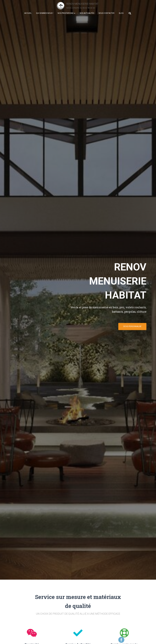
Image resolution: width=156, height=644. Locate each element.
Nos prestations (66, 15)
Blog (121, 15)
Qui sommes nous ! (45, 15)
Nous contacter (107, 15)
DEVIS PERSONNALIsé (132, 327)
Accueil (28, 15)
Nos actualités (87, 15)
